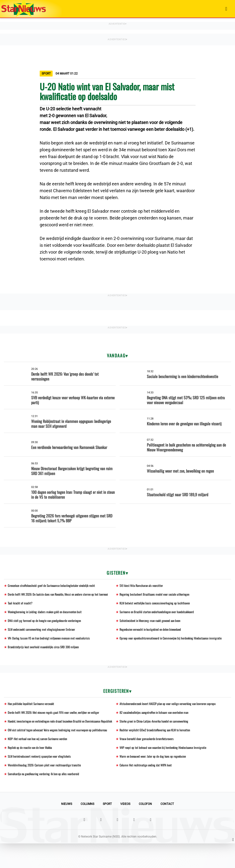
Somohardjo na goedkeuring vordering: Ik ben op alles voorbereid (47, 798)
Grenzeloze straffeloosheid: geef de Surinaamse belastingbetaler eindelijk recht (56, 586)
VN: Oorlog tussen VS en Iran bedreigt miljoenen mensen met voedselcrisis (53, 645)
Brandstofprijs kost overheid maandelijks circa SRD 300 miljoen (47, 659)
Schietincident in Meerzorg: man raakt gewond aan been (154, 627)
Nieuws (67, 829)
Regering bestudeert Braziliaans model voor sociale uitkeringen (158, 595)
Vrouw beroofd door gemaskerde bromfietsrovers (150, 762)
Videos (125, 829)
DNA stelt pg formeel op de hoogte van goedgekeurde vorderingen (48, 627)
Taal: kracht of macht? (22, 609)
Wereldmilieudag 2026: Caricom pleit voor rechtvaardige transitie (48, 789)
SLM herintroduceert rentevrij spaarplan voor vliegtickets (43, 780)
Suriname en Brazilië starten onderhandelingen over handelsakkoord (161, 618)
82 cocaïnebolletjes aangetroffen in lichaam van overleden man (158, 725)
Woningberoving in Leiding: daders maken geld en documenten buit (48, 618)
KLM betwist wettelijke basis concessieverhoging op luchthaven (158, 609)
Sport (107, 829)
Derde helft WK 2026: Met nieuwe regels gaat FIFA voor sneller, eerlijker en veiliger (58, 725)
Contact (167, 829)
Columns (87, 829)
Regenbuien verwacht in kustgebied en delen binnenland (153, 636)
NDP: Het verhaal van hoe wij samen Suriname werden (41, 762)
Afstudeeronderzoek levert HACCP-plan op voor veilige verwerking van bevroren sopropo (173, 716)
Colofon (145, 829)
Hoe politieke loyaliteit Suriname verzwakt (34, 716)
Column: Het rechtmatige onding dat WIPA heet (148, 789)
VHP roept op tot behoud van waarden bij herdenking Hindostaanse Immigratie (167, 771)
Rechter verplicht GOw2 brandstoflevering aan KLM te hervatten (159, 748)
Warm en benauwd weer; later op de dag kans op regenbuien (156, 780)
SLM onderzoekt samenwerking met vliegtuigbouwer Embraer (45, 636)
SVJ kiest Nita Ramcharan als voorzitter (144, 586)
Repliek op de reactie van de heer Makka (33, 771)
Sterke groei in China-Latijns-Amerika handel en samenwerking (158, 734)
